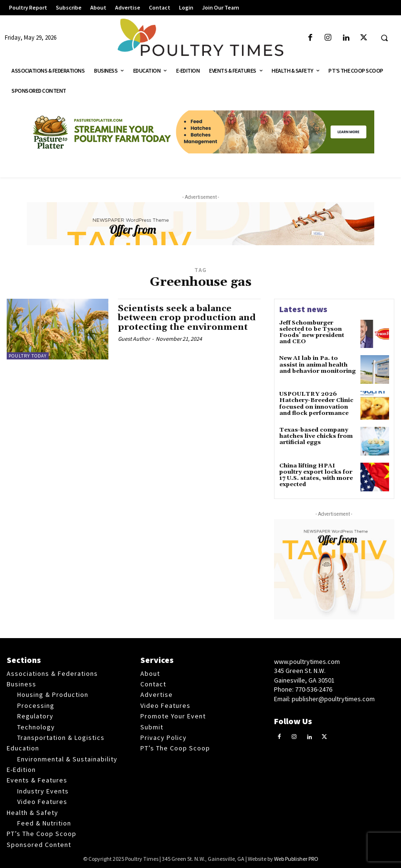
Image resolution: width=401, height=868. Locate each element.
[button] (384, 38)
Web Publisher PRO (296, 859)
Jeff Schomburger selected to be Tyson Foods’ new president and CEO (312, 332)
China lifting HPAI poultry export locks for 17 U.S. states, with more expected (316, 475)
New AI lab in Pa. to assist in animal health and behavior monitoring (317, 364)
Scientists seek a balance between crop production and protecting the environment (187, 318)
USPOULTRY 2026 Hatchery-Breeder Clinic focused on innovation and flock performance (316, 404)
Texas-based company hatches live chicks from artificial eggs (316, 436)
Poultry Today (28, 356)
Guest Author (134, 339)
